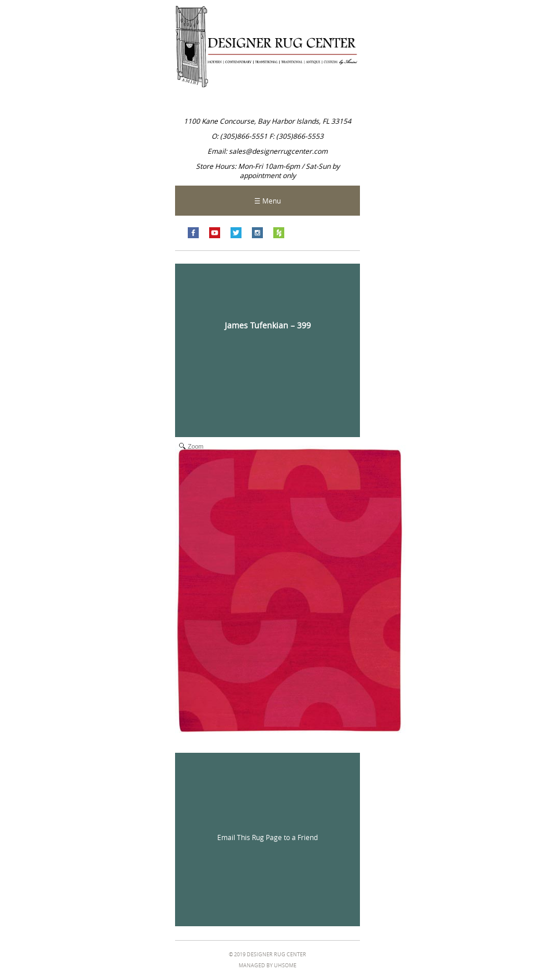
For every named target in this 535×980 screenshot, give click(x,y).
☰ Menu (267, 201)
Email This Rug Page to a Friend (267, 837)
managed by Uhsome (267, 966)
